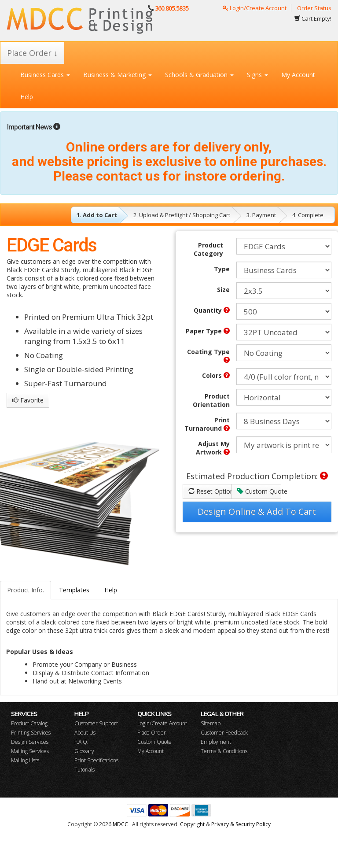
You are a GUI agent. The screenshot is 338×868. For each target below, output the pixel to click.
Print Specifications (96, 760)
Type (222, 269)
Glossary (84, 751)
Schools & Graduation (199, 75)
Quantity (212, 310)
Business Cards (45, 75)
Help (27, 97)
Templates (74, 590)
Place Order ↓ (32, 53)
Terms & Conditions (224, 751)
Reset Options (210, 491)
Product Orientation (211, 400)
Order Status (314, 8)
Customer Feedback (224, 733)
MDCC (120, 824)
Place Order (152, 733)
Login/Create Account (255, 8)
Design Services (30, 742)
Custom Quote (259, 491)
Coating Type (208, 355)
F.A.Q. (81, 742)
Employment (216, 742)
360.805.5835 (172, 8)
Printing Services (31, 733)
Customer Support (96, 723)
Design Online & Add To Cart (257, 512)
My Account (298, 75)
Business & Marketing (118, 75)
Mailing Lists (25, 760)
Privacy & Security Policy (241, 824)
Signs (257, 75)
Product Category (208, 249)
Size (223, 290)
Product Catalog (29, 723)
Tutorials (84, 770)
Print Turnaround (207, 424)
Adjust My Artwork (213, 448)
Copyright (192, 824)
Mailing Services (30, 751)
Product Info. (26, 590)
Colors (216, 375)
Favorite (28, 400)
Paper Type (208, 331)
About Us (85, 733)
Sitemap (211, 723)
